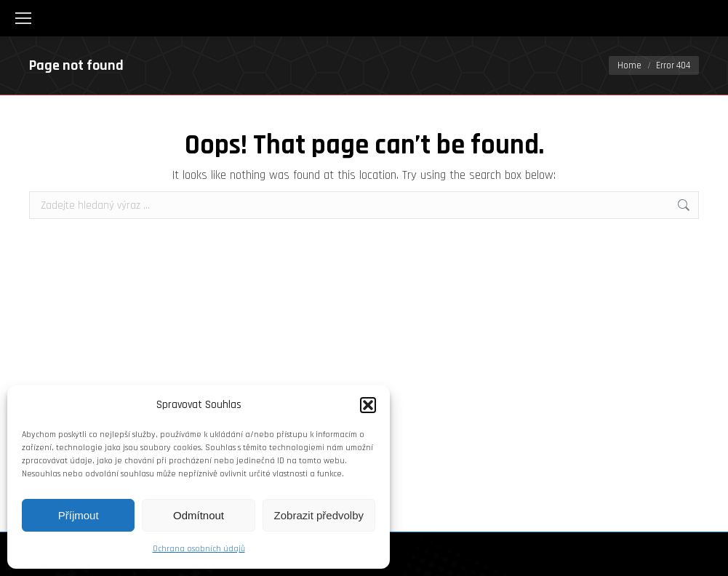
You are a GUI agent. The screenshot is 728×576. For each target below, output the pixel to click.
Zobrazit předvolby (319, 515)
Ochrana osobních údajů (199, 549)
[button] (368, 405)
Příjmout (79, 515)
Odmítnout (199, 515)
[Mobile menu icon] (23, 18)
